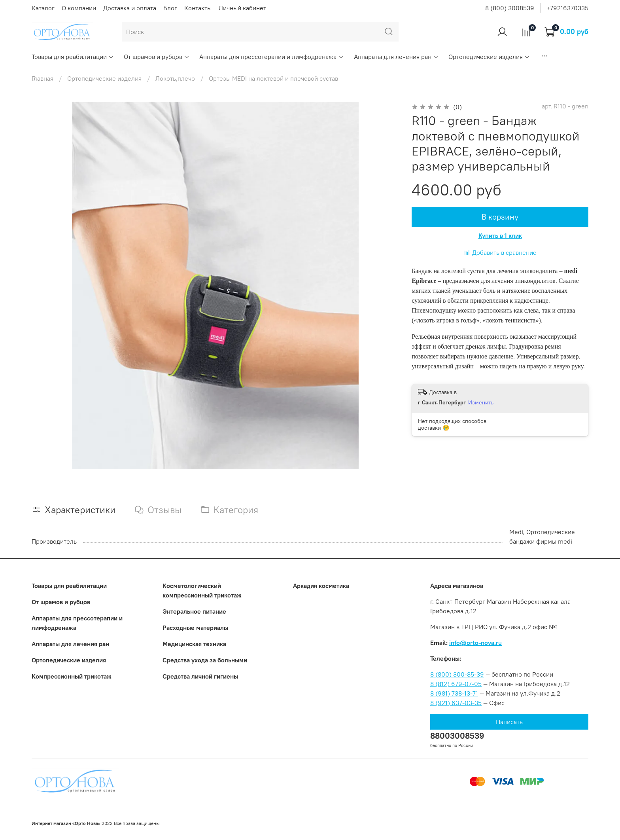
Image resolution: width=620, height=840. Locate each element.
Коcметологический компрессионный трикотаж (202, 590)
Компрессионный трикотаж (72, 676)
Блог (170, 8)
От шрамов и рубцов (157, 57)
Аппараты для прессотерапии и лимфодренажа (272, 57)
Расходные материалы (195, 628)
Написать (509, 722)
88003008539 (457, 736)
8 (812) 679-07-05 (456, 684)
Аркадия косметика (321, 586)
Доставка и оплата (130, 8)
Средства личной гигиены (200, 676)
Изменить (481, 402)
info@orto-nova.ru (475, 643)
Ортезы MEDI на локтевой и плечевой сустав (273, 78)
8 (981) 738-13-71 (454, 693)
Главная (43, 78)
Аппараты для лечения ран (396, 57)
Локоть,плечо (175, 78)
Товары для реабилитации (73, 57)
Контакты (198, 8)
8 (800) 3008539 (510, 8)
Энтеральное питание (194, 611)
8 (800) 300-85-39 (457, 674)
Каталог (43, 8)
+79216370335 (567, 8)
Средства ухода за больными (205, 660)
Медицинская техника (194, 644)
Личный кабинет (242, 8)
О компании (79, 8)
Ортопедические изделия (489, 57)
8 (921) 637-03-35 (456, 703)
